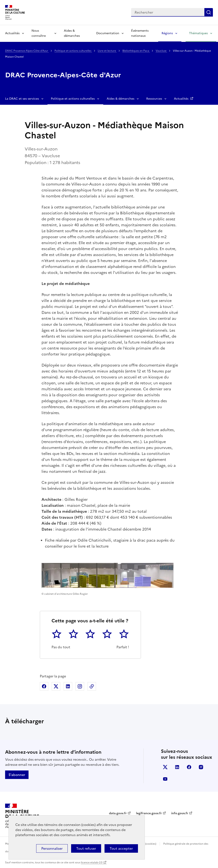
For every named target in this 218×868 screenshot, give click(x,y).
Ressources (154, 99)
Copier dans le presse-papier (92, 686)
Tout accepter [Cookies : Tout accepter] (121, 848)
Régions (167, 33)
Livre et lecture (107, 51)
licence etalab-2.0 (92, 862)
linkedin (177, 767)
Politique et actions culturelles (73, 51)
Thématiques (198, 33)
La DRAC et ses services (22, 99)
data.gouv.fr (118, 813)
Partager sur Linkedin (68, 686)
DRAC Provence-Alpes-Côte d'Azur (27, 51)
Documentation (108, 33)
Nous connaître (39, 33)
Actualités (12, 33)
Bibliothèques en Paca (136, 51)
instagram (201, 767)
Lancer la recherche (209, 12)
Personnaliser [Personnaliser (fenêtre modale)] (52, 848)
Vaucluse (161, 51)
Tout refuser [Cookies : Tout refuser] (86, 848)
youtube (165, 779)
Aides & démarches (72, 33)
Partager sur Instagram (80, 686)
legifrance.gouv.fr (149, 813)
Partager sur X (56, 686)
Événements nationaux (140, 33)
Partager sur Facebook (44, 686)
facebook (189, 767)
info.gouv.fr (180, 813)
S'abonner (17, 775)
